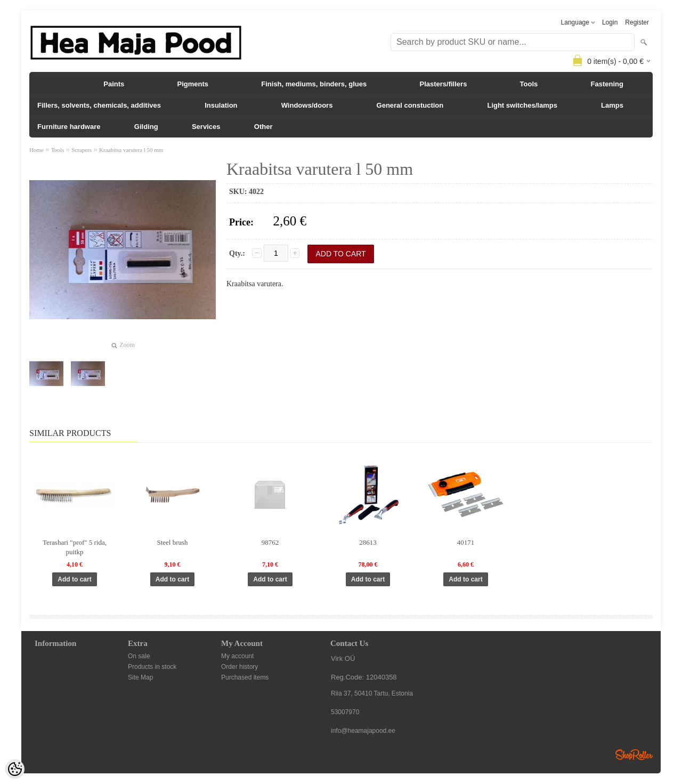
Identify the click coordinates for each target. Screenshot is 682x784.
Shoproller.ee (634, 755)
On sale (139, 656)
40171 (466, 542)
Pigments (193, 84)
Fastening (607, 84)
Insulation (221, 105)
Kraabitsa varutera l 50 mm (131, 150)
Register (637, 22)
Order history (239, 667)
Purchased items (245, 677)
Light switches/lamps (522, 105)
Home (36, 150)
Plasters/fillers (443, 84)
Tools (529, 84)
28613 (368, 542)
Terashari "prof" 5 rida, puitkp (75, 547)
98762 (270, 542)
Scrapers (82, 150)
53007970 (345, 712)
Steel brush (172, 542)
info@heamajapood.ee (363, 731)
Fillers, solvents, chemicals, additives (99, 105)
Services (206, 127)
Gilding (146, 127)
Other (263, 127)
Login (610, 22)
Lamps (612, 105)
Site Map (140, 677)
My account (237, 656)
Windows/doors (307, 105)
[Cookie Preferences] (15, 769)
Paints (114, 84)
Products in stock (152, 667)
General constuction (410, 105)
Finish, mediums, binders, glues (314, 84)
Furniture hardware (69, 127)
